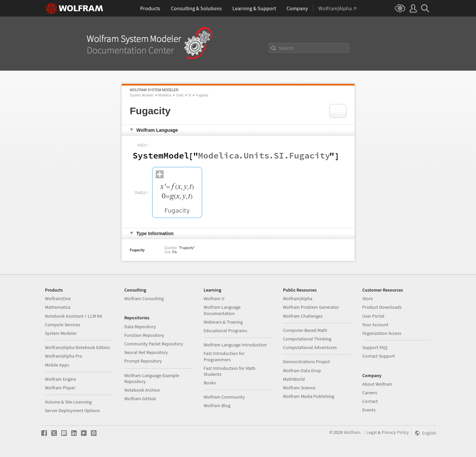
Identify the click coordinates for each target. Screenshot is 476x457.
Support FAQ (375, 347)
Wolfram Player (60, 388)
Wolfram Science (299, 388)
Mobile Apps (57, 365)
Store (368, 299)
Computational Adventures (310, 347)
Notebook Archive (142, 390)
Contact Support (379, 356)
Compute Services (63, 325)
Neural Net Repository (146, 352)
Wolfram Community (224, 397)
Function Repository (144, 335)
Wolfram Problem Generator (311, 307)
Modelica (165, 95)
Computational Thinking (307, 339)
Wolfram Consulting (144, 299)
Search (286, 48)
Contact (370, 401)
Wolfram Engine (60, 379)
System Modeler (142, 95)
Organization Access (382, 333)
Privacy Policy (395, 432)
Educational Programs (225, 331)
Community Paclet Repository (154, 344)
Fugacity (202, 95)
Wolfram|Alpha (298, 299)
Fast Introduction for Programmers (224, 356)
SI (190, 95)
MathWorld (294, 379)
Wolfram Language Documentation (222, 310)
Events (369, 410)
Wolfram (352, 432)
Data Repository (140, 327)
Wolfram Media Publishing (309, 396)
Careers (370, 393)
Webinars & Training (223, 322)
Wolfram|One (58, 299)
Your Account (375, 325)
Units (180, 95)
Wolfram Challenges (303, 316)
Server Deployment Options (72, 410)
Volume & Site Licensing (68, 402)
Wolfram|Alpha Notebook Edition (78, 347)
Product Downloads (382, 307)
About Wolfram (377, 384)
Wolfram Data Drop (302, 370)
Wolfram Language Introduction (235, 345)
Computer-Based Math (305, 330)
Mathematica (58, 307)
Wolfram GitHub (140, 399)
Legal (372, 432)
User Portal (373, 316)
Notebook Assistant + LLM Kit (74, 316)
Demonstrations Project (306, 362)
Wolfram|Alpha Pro (64, 356)
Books (210, 383)
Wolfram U (214, 299)
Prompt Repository (143, 361)
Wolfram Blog (217, 405)
